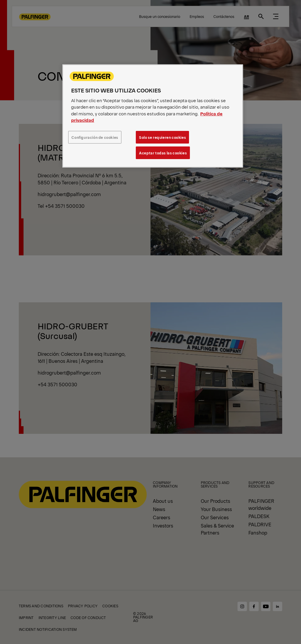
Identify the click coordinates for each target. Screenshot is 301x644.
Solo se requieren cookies (162, 137)
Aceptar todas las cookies (163, 153)
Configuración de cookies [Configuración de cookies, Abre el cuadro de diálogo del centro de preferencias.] (95, 137)
